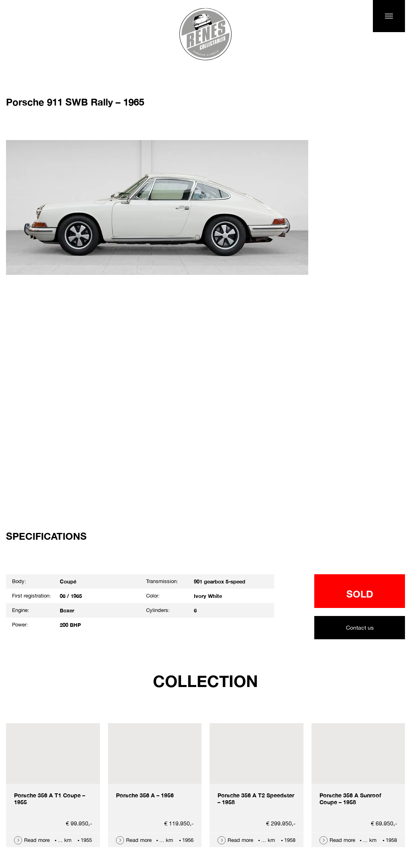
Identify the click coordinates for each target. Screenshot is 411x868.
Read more (37, 840)
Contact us (360, 628)
